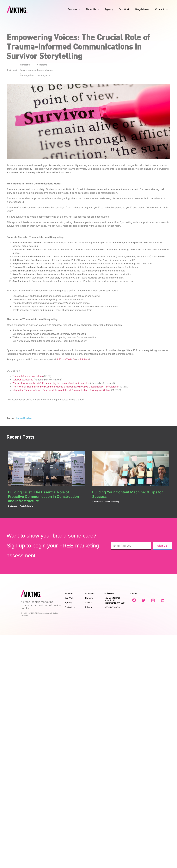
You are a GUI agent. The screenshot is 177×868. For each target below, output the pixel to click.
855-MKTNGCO (66, 359)
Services (74, 9)
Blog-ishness (142, 9)
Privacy (89, 607)
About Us (92, 9)
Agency (109, 9)
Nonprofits (25, 65)
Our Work (124, 9)
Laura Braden (24, 418)
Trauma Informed (28, 70)
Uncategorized (27, 75)
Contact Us (161, 9)
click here (84, 359)
